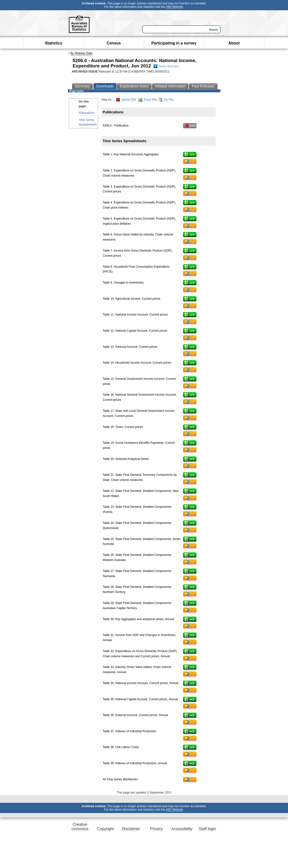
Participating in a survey (174, 43)
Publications (87, 113)
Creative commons (80, 827)
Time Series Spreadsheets (88, 122)
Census (114, 43)
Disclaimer (131, 829)
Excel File (147, 100)
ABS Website (174, 7)
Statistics (54, 43)
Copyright (105, 829)
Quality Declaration (166, 66)
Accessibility (182, 829)
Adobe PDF (126, 100)
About (234, 43)
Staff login (207, 829)
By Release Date (82, 53)
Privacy (156, 829)
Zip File (166, 100)
